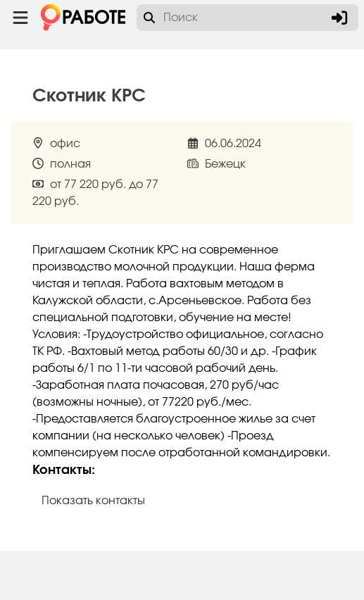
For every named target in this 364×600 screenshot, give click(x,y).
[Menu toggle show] (20, 18)
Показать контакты (93, 501)
